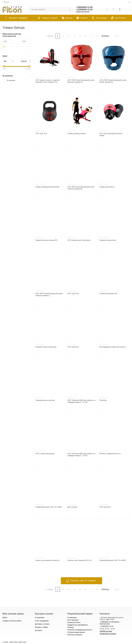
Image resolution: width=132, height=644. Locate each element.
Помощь (71, 627)
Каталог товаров (18, 18)
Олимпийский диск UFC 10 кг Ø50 (49, 507)
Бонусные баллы (74, 622)
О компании (40, 618)
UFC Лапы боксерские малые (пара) (111, 134)
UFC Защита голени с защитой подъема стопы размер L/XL (47, 81)
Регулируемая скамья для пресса (112, 347)
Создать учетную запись (12, 621)
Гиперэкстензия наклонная (46, 347)
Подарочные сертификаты (78, 625)
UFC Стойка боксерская (45, 454)
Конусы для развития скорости (47, 560)
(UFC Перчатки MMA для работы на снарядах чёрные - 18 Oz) (81, 455)
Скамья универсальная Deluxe (47, 187)
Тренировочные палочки (45, 400)
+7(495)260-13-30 (84, 10)
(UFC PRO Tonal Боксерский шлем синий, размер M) (113, 81)
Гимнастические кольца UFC (47, 240)
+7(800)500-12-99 (84, 7)
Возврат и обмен (41, 627)
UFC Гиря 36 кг (73, 347)
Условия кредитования (76, 632)
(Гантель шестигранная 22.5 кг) (80, 560)
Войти (5, 618)
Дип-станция (72, 507)
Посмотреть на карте (108, 634)
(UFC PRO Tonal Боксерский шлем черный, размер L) (49, 295)
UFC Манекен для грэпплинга (79, 240)
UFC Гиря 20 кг (73, 294)
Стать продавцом (42, 621)
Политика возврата (75, 635)
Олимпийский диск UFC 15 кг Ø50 (113, 560)
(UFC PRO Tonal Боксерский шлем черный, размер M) (81, 188)
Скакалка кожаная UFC (108, 294)
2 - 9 (117, 36)
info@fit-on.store (106, 631)
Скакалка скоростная (108, 240)
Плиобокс (103, 400)
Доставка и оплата (42, 624)
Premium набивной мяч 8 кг (110, 454)
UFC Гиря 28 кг (105, 507)
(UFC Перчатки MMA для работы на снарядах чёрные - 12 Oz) (81, 401)
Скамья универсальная (77, 133)
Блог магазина (73, 620)
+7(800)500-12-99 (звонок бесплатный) (110, 623)
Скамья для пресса (107, 187)
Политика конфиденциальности (80, 630)
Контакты (39, 630)
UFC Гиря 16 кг (41, 133)
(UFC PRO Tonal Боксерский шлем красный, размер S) (81, 81)
